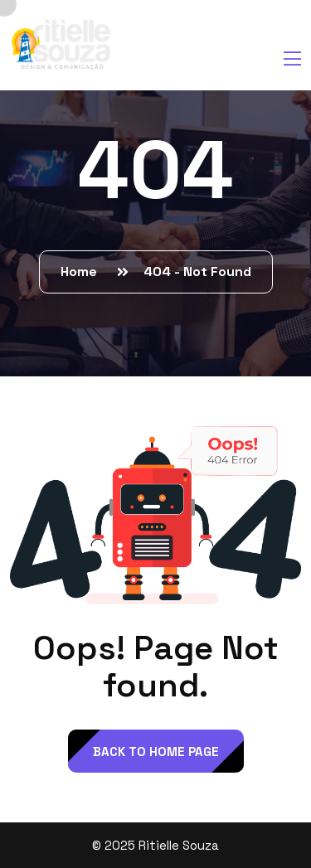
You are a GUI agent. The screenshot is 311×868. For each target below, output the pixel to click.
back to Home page (156, 752)
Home (82, 272)
